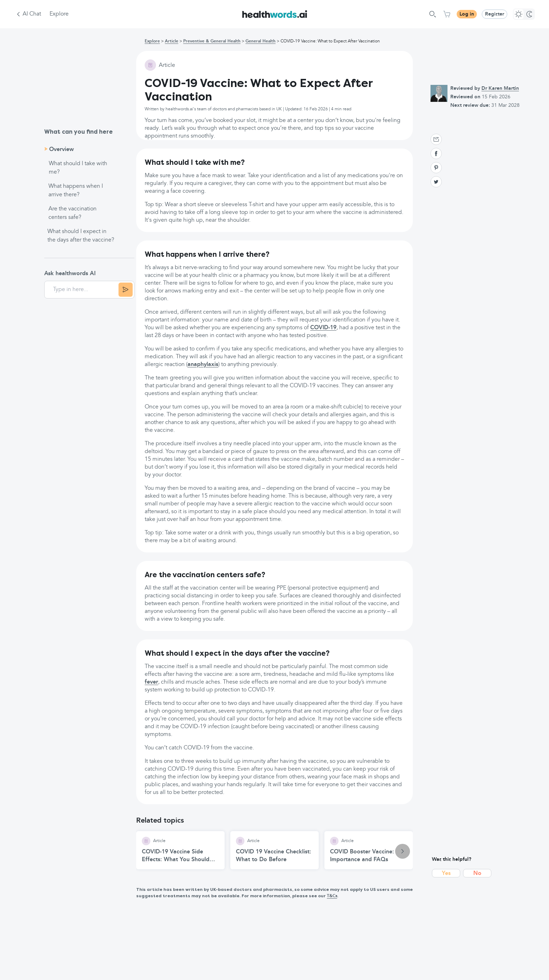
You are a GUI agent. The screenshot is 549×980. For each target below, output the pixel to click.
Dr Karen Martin (500, 88)
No (477, 874)
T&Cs (332, 896)
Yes (446, 874)
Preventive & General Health (212, 41)
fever (151, 682)
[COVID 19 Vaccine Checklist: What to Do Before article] (274, 850)
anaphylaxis (203, 365)
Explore (59, 14)
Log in (467, 14)
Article (172, 41)
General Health (261, 41)
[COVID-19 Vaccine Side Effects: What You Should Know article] (180, 850)
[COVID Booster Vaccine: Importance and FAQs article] (369, 850)
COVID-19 (323, 328)
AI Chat (32, 14)
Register (495, 14)
